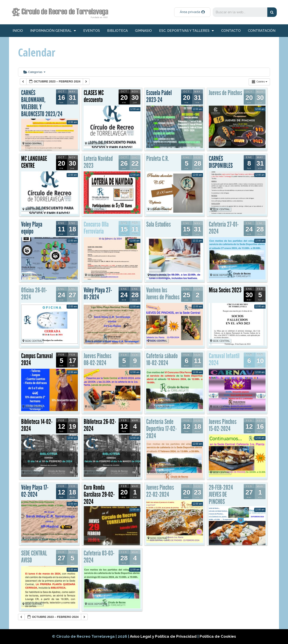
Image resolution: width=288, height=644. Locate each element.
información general (53, 31)
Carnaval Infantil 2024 (224, 360)
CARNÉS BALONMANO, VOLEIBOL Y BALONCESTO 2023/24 (42, 104)
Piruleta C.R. (158, 159)
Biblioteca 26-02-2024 (100, 425)
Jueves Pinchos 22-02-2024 (160, 491)
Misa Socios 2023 (225, 290)
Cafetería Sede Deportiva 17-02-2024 (162, 429)
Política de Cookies (218, 636)
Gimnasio (143, 31)
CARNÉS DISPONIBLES (221, 162)
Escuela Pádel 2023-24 (159, 96)
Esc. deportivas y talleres (186, 31)
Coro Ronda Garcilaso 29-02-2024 (99, 495)
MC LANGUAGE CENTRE (34, 162)
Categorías (34, 72)
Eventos (92, 31)
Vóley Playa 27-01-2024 (98, 294)
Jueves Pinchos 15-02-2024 (223, 425)
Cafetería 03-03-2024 (99, 557)
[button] (192, 12)
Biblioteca (117, 31)
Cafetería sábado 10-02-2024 (162, 360)
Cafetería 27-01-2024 (224, 228)
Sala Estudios (159, 224)
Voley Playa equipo (32, 228)
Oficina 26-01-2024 (34, 294)
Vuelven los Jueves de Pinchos (163, 294)
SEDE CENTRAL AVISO (34, 557)
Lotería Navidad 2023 (98, 162)
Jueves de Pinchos (225, 93)
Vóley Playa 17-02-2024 (35, 491)
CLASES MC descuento (94, 96)
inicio (18, 31)
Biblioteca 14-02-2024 (37, 425)
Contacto (231, 31)
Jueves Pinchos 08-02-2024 (98, 360)
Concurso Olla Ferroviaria (96, 228)
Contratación (262, 31)
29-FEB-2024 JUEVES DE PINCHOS (221, 495)
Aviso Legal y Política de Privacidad (164, 636)
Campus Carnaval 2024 (37, 360)
